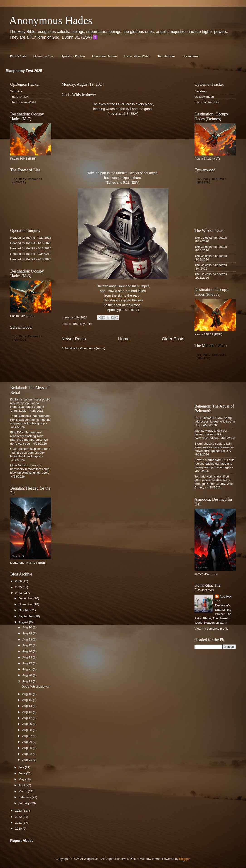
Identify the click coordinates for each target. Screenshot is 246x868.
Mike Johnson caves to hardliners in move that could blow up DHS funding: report (30, 469)
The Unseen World (23, 102)
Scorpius (16, 91)
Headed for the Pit (23, 238)
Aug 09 (28, 724)
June (22, 773)
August (24, 622)
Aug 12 (28, 718)
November (26, 604)
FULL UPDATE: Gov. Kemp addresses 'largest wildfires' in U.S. (215, 421)
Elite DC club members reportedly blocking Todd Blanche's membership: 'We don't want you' (29, 438)
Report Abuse (22, 841)
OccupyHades (204, 97)
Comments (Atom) (93, 348)
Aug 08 (28, 730)
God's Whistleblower (79, 95)
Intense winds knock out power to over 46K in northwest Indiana (211, 434)
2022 (19, 817)
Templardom (166, 56)
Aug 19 (28, 681)
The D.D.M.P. (19, 97)
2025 (19, 587)
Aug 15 (28, 700)
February (25, 797)
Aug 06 (28, 742)
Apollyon (226, 597)
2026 (19, 581)
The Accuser (190, 56)
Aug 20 (28, 675)
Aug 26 (28, 651)
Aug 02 (28, 754)
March (23, 791)
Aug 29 (28, 633)
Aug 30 (28, 627)
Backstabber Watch (137, 56)
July (22, 767)
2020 (19, 829)
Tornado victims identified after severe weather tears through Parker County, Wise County (214, 482)
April (22, 785)
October (25, 610)
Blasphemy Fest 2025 (24, 71)
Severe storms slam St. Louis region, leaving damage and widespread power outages (214, 464)
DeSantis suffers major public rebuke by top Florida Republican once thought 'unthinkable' (30, 405)
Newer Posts (74, 339)
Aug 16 (28, 694)
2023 (19, 811)
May (22, 779)
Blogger (184, 859)
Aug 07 (28, 736)
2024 (19, 593)
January (25, 803)
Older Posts (173, 339)
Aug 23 (28, 657)
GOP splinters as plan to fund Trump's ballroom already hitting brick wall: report (30, 452)
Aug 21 (28, 669)
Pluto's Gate (18, 56)
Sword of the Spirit (207, 102)
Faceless (201, 91)
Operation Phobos (73, 56)
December (26, 598)
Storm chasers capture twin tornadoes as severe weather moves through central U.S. (214, 447)
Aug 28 (28, 639)
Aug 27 (28, 645)
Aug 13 (28, 712)
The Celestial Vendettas (211, 238)
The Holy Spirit (82, 324)
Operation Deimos (105, 56)
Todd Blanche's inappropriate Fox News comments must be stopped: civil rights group (30, 419)
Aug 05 (28, 748)
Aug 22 (28, 663)
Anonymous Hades (51, 20)
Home (124, 339)
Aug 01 (28, 760)
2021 (19, 823)
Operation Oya (43, 56)
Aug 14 (28, 706)
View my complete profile (212, 629)
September (27, 616)
